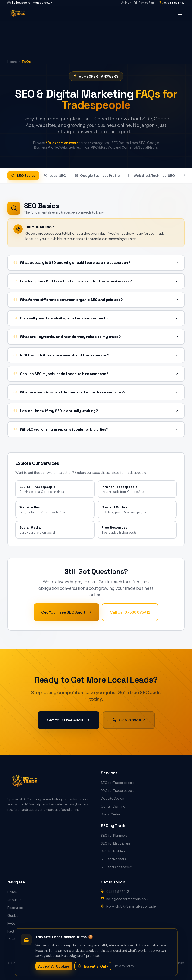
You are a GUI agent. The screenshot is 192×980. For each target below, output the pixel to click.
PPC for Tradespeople (118, 790)
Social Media (110, 814)
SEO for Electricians (116, 843)
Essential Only (93, 966)
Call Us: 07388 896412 (130, 612)
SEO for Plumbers (114, 835)
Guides (13, 915)
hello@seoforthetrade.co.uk (30, 3)
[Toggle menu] (180, 13)
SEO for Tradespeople (118, 783)
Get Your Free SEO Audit (66, 612)
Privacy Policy (124, 966)
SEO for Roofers (113, 859)
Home (12, 892)
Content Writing (113, 806)
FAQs (11, 923)
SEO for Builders (113, 851)
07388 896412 (172, 3)
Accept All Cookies (54, 966)
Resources (16, 908)
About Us (14, 900)
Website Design (112, 798)
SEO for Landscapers (117, 867)
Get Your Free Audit (68, 719)
